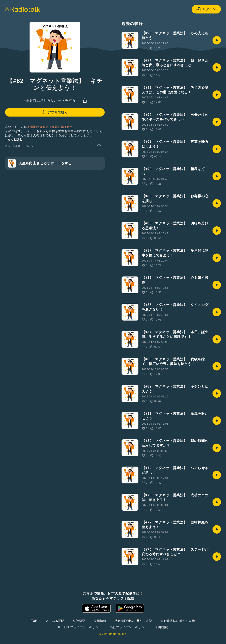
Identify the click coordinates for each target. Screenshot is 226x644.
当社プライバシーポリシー (129, 627)
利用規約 (162, 627)
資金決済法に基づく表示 (178, 621)
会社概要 (79, 621)
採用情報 (100, 621)
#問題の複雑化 (38, 127)
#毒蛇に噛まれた (61, 127)
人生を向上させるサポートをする (49, 100)
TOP (34, 621)
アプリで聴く (54, 112)
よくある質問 (55, 621)
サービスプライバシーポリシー (79, 627)
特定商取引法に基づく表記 (133, 621)
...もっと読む (14, 139)
